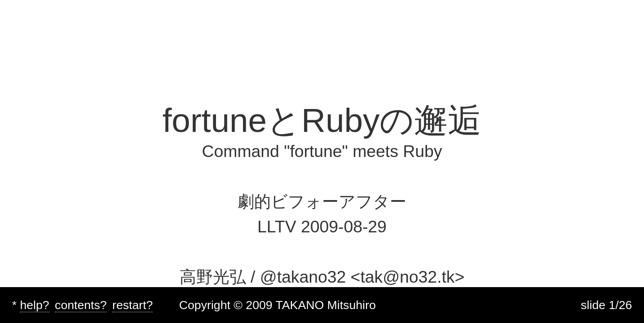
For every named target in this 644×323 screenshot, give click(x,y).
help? (34, 305)
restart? (132, 305)
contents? (81, 305)
